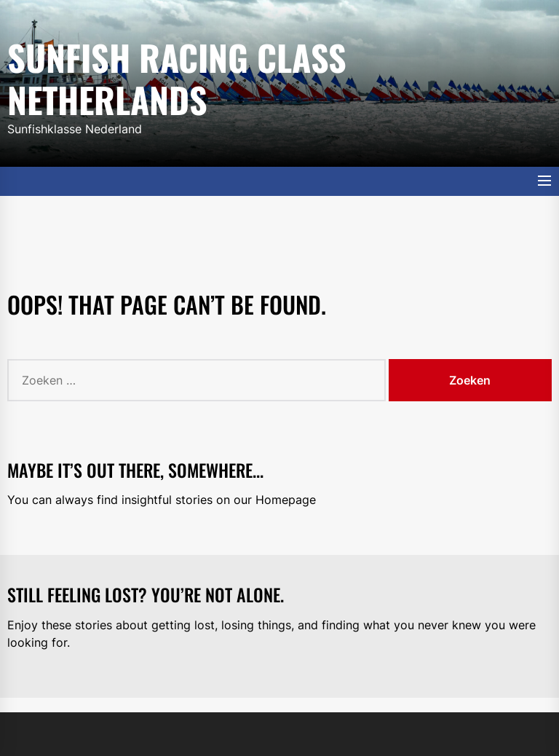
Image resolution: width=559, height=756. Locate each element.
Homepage (286, 500)
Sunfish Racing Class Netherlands (177, 76)
